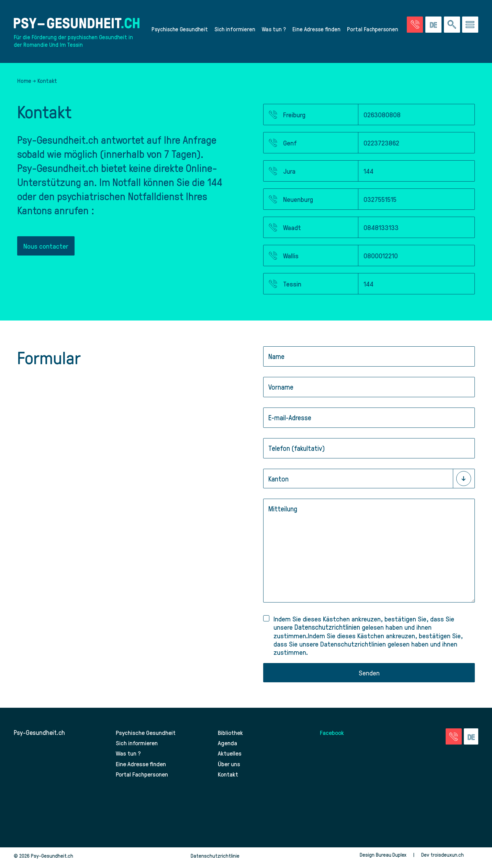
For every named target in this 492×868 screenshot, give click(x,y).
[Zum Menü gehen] (470, 25)
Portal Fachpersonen (373, 30)
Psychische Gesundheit (180, 30)
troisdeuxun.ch (454, 859)
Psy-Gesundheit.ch (39, 738)
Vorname (281, 391)
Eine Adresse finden (316, 30)
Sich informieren (235, 30)
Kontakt (228, 778)
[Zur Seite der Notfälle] (415, 25)
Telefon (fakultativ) (297, 452)
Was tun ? (274, 30)
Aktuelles (230, 758)
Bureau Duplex (391, 859)
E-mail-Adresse (290, 421)
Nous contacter (46, 248)
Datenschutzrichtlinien (327, 631)
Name (276, 360)
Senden (369, 678)
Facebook (332, 738)
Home (24, 82)
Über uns (230, 768)
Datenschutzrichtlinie (215, 860)
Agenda (228, 748)
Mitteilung (283, 513)
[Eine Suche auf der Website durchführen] (452, 25)
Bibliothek (231, 738)
